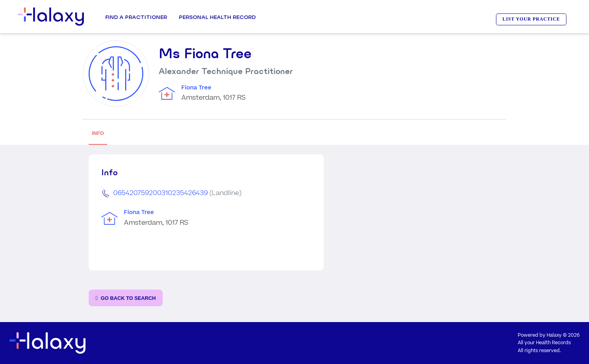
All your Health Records (544, 343)
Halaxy (554, 335)
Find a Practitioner (136, 17)
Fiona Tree (196, 88)
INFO (98, 133)
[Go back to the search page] (126, 298)
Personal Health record (217, 17)
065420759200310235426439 (161, 193)
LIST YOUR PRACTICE (531, 19)
